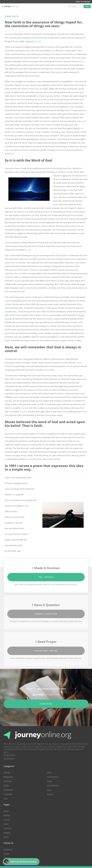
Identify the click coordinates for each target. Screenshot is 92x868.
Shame (50, 794)
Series (6, 824)
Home (6, 811)
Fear (6, 798)
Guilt (49, 772)
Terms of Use (9, 758)
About (6, 837)
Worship (7, 833)
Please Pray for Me (46, 651)
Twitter (7, 854)
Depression (8, 790)
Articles (7, 820)
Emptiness (8, 794)
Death (6, 785)
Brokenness (8, 777)
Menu (87, 6)
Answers (7, 815)
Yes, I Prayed (46, 577)
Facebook (8, 849)
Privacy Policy (9, 755)
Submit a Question (46, 614)
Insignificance (53, 785)
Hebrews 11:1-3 (33, 41)
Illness (50, 781)
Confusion (8, 781)
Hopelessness (53, 777)
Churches (7, 828)
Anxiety (7, 772)
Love (49, 790)
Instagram (8, 858)
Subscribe (46, 704)
